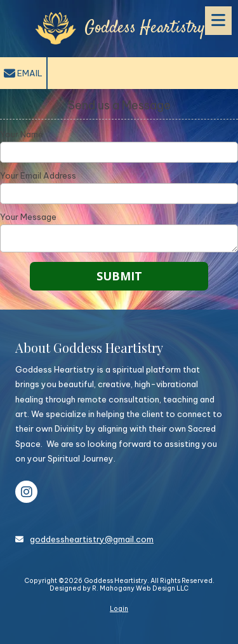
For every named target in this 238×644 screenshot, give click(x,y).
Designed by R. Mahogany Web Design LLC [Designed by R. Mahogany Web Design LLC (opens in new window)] (119, 588)
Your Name (22, 134)
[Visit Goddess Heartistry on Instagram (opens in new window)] (26, 492)
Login (119, 609)
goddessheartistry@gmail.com (92, 539)
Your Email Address (38, 175)
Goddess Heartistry (145, 28)
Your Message (28, 217)
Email (23, 74)
